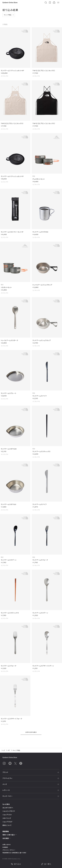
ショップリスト (7, 815)
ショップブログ (7, 822)
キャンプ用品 (8, 15)
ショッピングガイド (9, 811)
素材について (7, 825)
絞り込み (16, 864)
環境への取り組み (9, 835)
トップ (3, 750)
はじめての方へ (8, 808)
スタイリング (7, 818)
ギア (9, 750)
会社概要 (6, 838)
